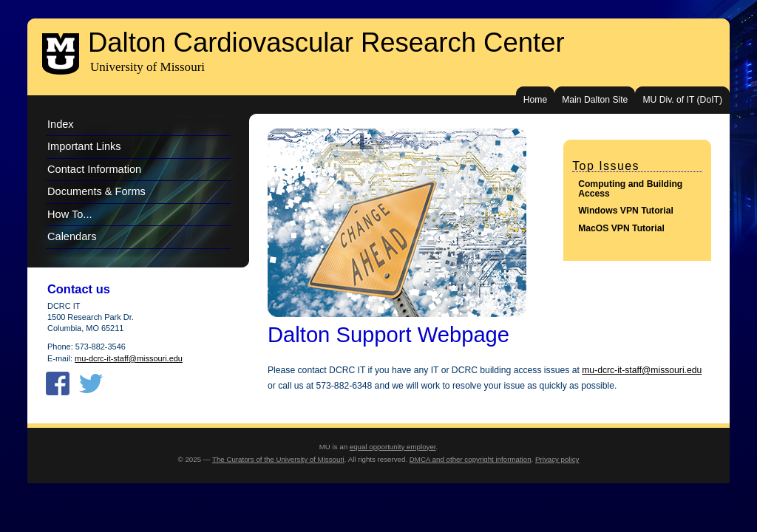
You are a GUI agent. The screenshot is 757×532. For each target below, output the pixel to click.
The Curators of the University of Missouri (278, 459)
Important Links (84, 146)
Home (535, 100)
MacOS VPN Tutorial (621, 228)
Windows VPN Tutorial (626, 211)
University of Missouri (147, 67)
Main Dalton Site (595, 100)
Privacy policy (557, 459)
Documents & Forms (96, 191)
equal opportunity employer (393, 447)
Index (61, 124)
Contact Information (94, 169)
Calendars (72, 236)
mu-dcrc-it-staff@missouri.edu (642, 370)
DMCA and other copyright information (471, 459)
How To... (70, 214)
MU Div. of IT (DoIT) (682, 100)
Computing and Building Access (630, 189)
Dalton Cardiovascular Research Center (326, 42)
